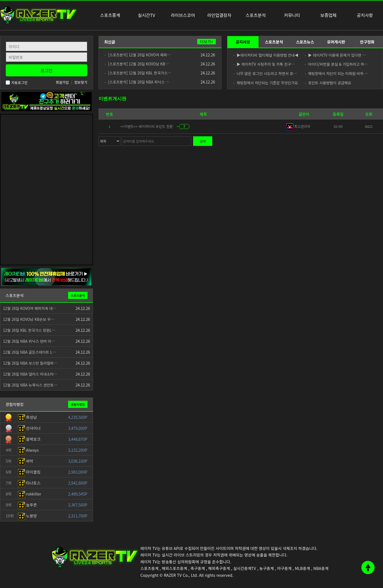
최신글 (110, 42)
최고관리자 (298, 126)
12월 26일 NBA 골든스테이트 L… (29, 352)
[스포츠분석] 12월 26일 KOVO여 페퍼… (138, 55)
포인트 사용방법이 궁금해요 (328, 83)
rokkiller (30, 494)
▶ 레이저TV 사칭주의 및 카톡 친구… (264, 64)
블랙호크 (29, 439)
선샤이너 (29, 428)
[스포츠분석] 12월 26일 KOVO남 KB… (137, 64)
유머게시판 (336, 42)
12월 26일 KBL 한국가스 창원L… (29, 330)
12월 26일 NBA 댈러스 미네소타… (30, 374)
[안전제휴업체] (47, 276)
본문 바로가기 (0, 0)
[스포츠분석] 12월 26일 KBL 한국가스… (138, 73)
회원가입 (62, 82)
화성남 (27, 417)
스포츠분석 (274, 42)
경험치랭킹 (78, 404)
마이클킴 (29, 472)
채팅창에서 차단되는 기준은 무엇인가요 (266, 83)
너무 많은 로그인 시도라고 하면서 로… (265, 73)
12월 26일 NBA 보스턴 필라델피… (30, 363)
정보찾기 (81, 82)
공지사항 (243, 42)
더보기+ (207, 42)
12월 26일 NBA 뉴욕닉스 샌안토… (30, 385)
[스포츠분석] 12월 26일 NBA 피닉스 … (137, 82)
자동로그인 (17, 83)
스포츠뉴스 (305, 42)
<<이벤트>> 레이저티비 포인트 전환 (147, 126)
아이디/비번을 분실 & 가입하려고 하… (336, 64)
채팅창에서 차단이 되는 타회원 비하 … (337, 73)
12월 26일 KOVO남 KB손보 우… (29, 319)
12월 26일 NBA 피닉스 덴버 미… (29, 341)
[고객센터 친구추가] (47, 101)
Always (28, 450)
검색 (203, 141)
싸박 (26, 461)
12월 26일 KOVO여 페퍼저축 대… (30, 308)
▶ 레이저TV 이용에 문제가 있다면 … (336, 55)
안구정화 (367, 42)
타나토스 (29, 483)
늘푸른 (27, 505)
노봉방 (27, 516)
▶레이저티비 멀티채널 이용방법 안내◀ (266, 55)
